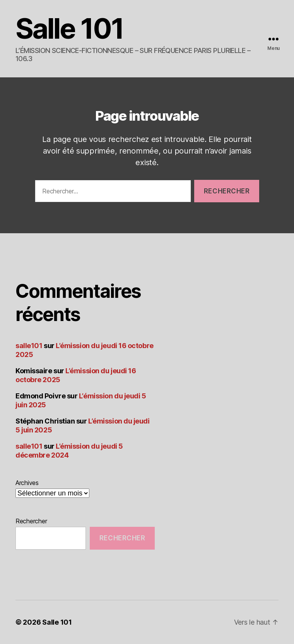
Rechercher (31, 521)
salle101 (29, 346)
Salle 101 (69, 29)
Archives (27, 483)
